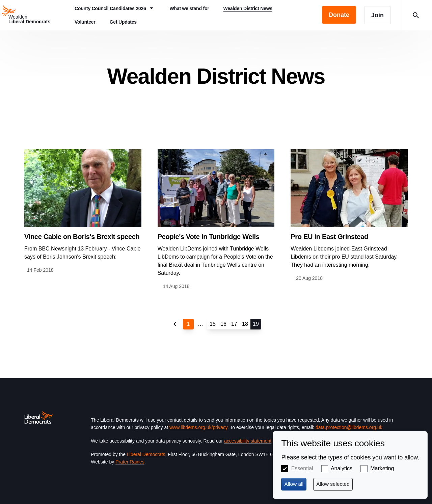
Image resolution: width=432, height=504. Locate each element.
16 (223, 324)
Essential (302, 468)
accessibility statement (248, 441)
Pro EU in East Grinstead (329, 237)
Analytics (342, 468)
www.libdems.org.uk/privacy (198, 427)
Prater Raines (130, 462)
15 (213, 324)
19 (256, 324)
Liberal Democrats (146, 454)
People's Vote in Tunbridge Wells (209, 237)
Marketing (382, 468)
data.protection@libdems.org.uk (349, 427)
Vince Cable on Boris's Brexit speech (82, 237)
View (83, 212)
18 (245, 324)
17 (234, 324)
